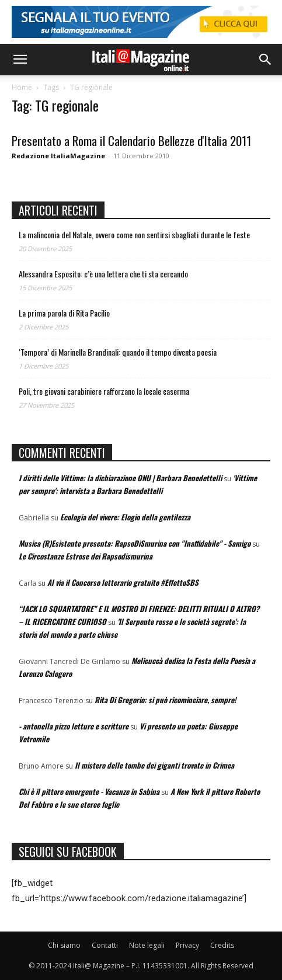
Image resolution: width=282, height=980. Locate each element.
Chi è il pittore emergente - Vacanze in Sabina (89, 791)
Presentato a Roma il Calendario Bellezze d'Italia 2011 (131, 140)
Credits (222, 945)
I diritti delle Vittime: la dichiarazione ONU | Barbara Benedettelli (120, 478)
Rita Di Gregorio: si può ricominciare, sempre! (165, 700)
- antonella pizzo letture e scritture (74, 726)
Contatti (105, 945)
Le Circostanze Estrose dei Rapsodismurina (86, 556)
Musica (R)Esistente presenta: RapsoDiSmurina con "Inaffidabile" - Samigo (135, 543)
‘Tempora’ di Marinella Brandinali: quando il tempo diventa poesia (118, 352)
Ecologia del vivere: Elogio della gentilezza (125, 517)
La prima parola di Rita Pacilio (64, 313)
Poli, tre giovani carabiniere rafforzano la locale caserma (104, 391)
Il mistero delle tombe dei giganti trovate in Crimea (154, 765)
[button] (20, 60)
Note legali (147, 945)
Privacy (187, 945)
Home (22, 87)
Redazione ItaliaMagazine (58, 156)
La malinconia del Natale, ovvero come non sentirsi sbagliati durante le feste (134, 234)
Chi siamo (64, 945)
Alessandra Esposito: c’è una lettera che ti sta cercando (103, 274)
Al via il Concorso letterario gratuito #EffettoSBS (123, 582)
